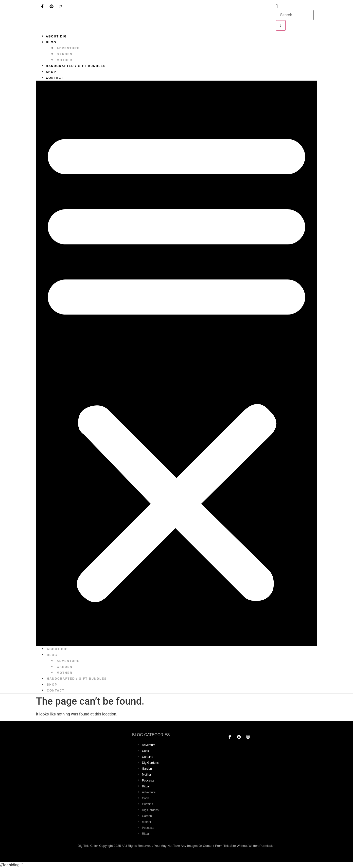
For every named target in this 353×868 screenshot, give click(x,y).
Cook (145, 751)
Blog (51, 42)
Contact (55, 78)
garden (65, 54)
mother (65, 60)
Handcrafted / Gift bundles (76, 66)
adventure (68, 48)
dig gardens (150, 763)
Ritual (146, 786)
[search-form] (295, 15)
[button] (176, 363)
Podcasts (148, 781)
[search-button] (281, 25)
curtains (148, 757)
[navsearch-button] (277, 6)
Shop (51, 72)
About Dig (56, 36)
